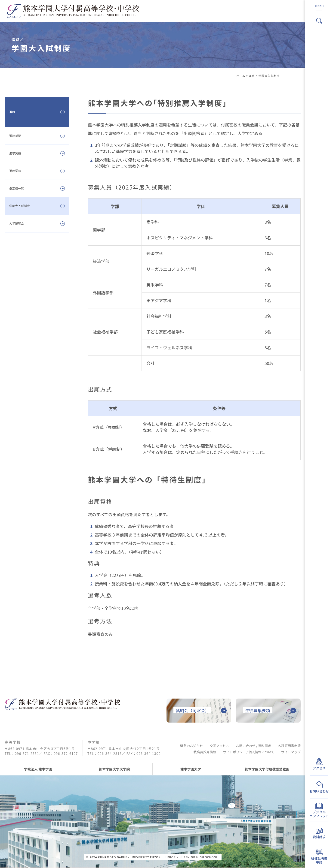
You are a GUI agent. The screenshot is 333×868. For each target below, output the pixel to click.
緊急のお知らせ (191, 747)
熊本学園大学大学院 (114, 769)
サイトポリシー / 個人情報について (249, 753)
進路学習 (18, 171)
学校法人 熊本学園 (38, 769)
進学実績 (18, 153)
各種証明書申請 (289, 747)
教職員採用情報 (205, 753)
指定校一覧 (20, 188)
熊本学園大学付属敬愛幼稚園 (267, 769)
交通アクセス (219, 747)
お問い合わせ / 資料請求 (253, 747)
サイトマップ (291, 753)
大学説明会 (20, 223)
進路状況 (18, 136)
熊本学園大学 (191, 769)
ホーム (241, 76)
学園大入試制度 (24, 206)
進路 (252, 76)
